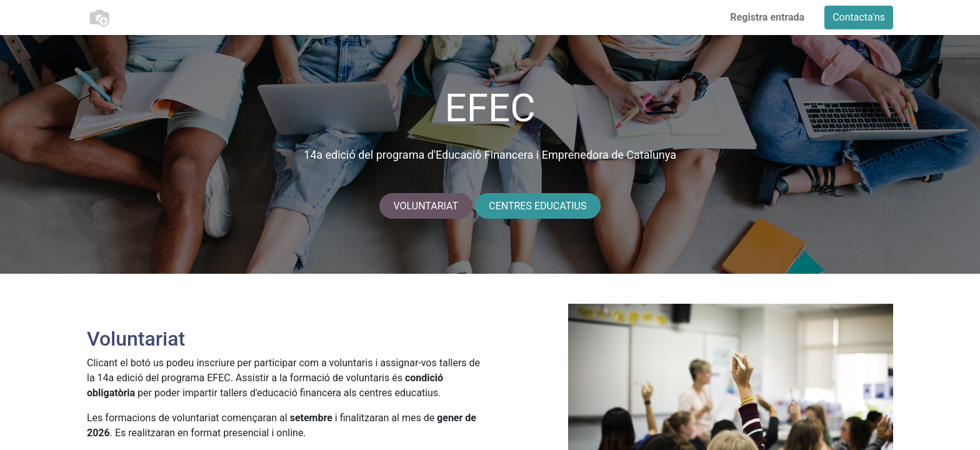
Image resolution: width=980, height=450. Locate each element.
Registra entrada (767, 17)
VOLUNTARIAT (426, 206)
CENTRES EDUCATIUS (537, 206)
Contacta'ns (859, 17)
